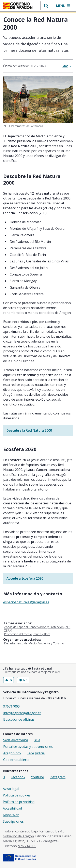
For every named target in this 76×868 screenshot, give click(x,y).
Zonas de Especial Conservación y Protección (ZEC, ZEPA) (38, 629)
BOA (37, 740)
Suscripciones (13, 821)
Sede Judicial (36, 753)
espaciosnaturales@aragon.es (26, 602)
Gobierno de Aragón (18, 836)
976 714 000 (27, 846)
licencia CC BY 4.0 (52, 831)
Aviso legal (11, 789)
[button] (46, 6)
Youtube (37, 777)
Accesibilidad (12, 808)
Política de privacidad (19, 802)
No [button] (23, 680)
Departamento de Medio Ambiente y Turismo (34, 643)
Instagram (58, 777)
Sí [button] (9, 680)
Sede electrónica (16, 740)
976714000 (11, 706)
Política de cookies (17, 795)
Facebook (18, 777)
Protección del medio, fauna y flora (27, 634)
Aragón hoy (12, 753)
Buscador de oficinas (19, 719)
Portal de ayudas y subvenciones (28, 747)
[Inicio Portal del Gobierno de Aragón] (18, 6)
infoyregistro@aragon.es (22, 713)
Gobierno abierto (16, 760)
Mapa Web (11, 815)
